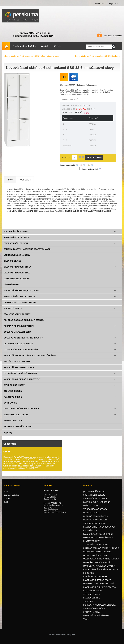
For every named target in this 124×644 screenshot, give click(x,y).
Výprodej (8, 435)
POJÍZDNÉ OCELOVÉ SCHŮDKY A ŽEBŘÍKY (24, 323)
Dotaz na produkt (68, 168)
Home (6, 49)
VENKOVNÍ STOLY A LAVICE (17, 240)
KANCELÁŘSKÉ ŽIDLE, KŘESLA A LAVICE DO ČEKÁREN (30, 358)
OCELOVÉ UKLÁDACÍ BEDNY (17, 335)
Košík (57, 49)
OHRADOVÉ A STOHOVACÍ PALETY (20, 305)
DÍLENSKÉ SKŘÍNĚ (12, 264)
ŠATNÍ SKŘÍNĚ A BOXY (14, 388)
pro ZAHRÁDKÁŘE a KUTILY (17, 234)
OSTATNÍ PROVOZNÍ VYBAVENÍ (18, 346)
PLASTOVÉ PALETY (13, 311)
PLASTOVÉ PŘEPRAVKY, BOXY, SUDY (21, 293)
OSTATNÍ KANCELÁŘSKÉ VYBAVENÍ (21, 376)
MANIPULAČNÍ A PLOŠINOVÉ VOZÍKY (21, 352)
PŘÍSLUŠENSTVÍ (11, 287)
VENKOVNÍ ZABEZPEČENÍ (16, 417)
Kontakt (45, 49)
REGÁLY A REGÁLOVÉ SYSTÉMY (19, 329)
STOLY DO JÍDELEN (13, 394)
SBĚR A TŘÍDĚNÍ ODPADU (16, 246)
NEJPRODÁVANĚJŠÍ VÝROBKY (18, 429)
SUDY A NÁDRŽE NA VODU (16, 281)
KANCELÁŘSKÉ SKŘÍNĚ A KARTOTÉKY (22, 382)
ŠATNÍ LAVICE (10, 406)
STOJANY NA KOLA (13, 423)
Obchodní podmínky (24, 49)
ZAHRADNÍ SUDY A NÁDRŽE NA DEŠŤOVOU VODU (27, 252)
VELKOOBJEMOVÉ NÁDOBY (17, 258)
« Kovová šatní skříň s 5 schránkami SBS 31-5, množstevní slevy (31, 59)
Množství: (66, 160)
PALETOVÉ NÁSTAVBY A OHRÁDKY (20, 299)
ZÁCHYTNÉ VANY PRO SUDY (17, 317)
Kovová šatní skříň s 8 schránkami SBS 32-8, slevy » (98, 59)
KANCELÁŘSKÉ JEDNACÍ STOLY (19, 370)
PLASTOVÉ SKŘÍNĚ (13, 400)
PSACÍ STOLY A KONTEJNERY (18, 364)
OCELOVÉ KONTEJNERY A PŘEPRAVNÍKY (23, 340)
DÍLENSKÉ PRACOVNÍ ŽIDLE (17, 275)
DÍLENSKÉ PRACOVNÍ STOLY (17, 270)
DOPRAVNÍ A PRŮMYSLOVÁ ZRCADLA (22, 411)
